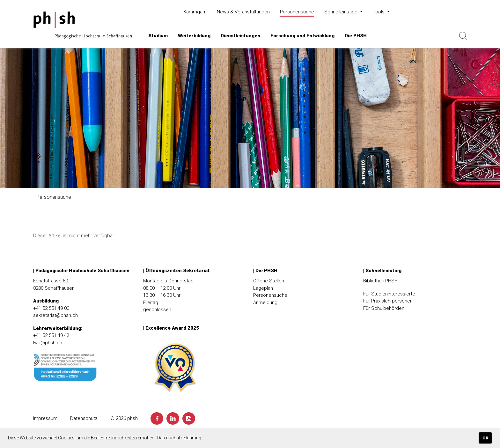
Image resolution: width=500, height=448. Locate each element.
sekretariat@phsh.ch (55, 315)
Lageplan (263, 288)
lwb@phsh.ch (48, 343)
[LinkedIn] (173, 418)
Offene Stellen (269, 281)
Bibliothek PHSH (380, 281)
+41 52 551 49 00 (51, 308)
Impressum (45, 418)
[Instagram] (189, 418)
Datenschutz (84, 418)
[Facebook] (157, 418)
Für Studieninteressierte (389, 294)
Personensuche (270, 295)
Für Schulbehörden (384, 308)
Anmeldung (265, 302)
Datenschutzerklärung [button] (179, 438)
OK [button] (485, 438)
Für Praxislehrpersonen (388, 301)
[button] (158, 36)
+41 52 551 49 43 (51, 335)
